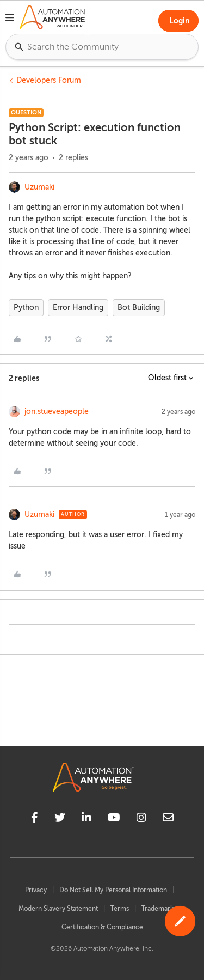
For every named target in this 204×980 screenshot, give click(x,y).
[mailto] (168, 819)
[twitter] (60, 819)
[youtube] (114, 819)
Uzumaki (39, 187)
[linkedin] (86, 819)
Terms (120, 909)
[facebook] (35, 819)
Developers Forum (49, 80)
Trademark (157, 909)
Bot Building (139, 308)
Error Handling (78, 308)
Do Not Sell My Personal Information (113, 890)
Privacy (36, 890)
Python (26, 308)
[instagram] (141, 819)
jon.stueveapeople (57, 412)
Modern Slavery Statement (58, 909)
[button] (10, 19)
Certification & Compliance (102, 927)
